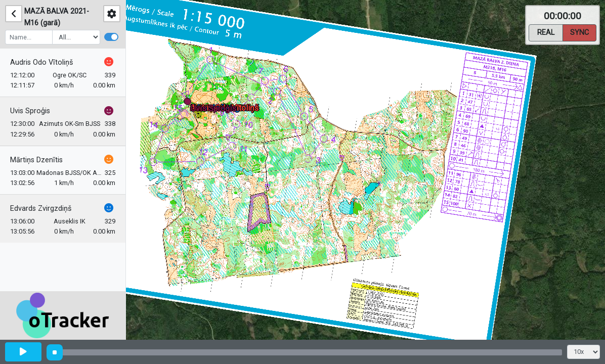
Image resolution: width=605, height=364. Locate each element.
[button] (189, 103)
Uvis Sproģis (30, 111)
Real (546, 32)
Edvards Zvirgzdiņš (41, 209)
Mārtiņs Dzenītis (36, 160)
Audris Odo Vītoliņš (41, 62)
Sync (579, 32)
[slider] (55, 352)
